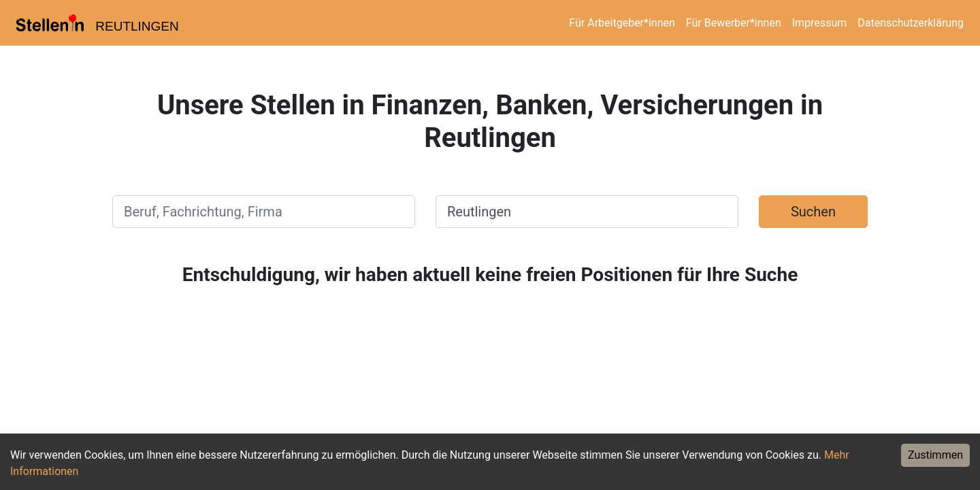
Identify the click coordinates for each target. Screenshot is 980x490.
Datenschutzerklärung (911, 23)
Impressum (820, 23)
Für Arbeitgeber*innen (622, 23)
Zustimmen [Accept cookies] (935, 455)
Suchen (813, 212)
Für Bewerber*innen (734, 23)
